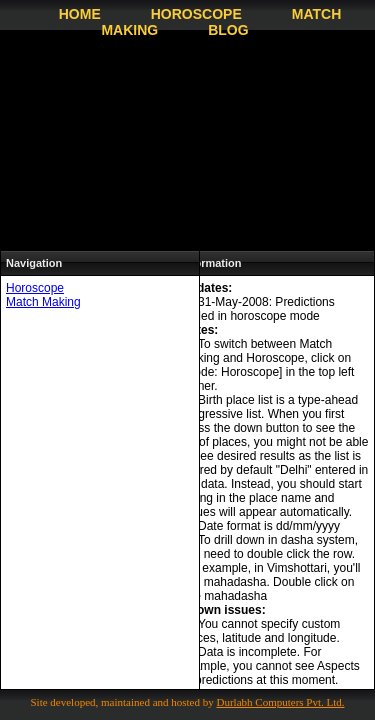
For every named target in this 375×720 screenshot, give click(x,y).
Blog (228, 30)
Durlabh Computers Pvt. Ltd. (281, 702)
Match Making (43, 302)
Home (80, 14)
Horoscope (196, 14)
